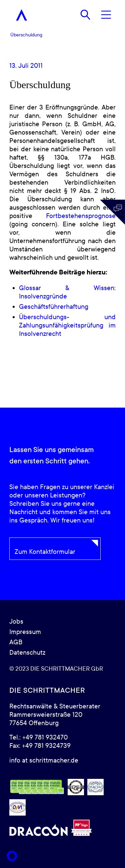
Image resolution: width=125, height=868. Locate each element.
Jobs (16, 622)
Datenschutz (27, 653)
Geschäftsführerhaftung (54, 307)
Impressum (25, 632)
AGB (16, 642)
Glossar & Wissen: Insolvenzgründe (67, 292)
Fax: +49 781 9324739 (40, 746)
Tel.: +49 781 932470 (38, 737)
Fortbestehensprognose (81, 216)
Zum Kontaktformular (45, 552)
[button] (12, 856)
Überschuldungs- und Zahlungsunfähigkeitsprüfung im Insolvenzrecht (67, 325)
